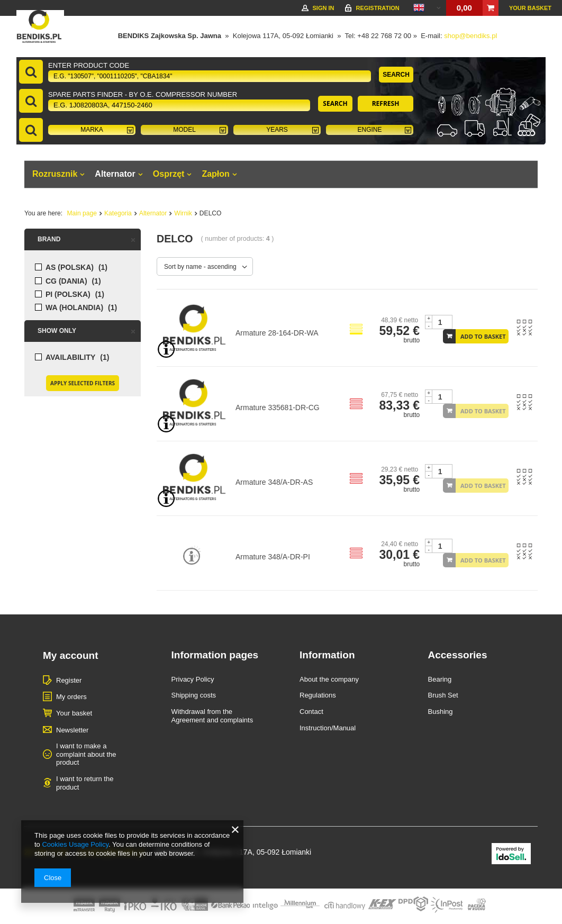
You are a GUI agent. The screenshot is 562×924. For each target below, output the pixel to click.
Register (69, 680)
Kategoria (118, 213)
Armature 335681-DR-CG (278, 407)
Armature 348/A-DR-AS (274, 482)
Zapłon (215, 174)
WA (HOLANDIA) (74, 308)
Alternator (115, 174)
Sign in (323, 8)
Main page (82, 213)
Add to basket (483, 336)
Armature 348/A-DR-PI (273, 557)
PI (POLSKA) (68, 295)
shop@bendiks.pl (470, 36)
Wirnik (183, 213)
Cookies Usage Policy (75, 844)
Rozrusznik (55, 174)
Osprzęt (169, 174)
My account (71, 655)
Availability (70, 357)
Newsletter (72, 730)
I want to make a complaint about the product (86, 754)
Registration (377, 8)
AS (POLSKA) (70, 268)
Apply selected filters (83, 383)
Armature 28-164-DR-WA (277, 333)
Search (396, 75)
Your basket (530, 8)
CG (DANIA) (66, 281)
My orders (71, 697)
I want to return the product (85, 783)
